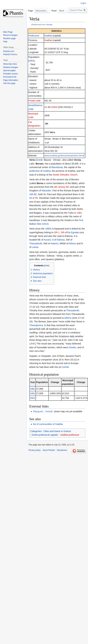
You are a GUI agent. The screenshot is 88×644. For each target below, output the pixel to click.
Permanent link (10, 77)
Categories (36, 431)
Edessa (61, 240)
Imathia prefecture (70, 435)
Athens (72, 243)
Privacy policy (34, 450)
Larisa (35, 247)
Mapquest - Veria (42, 411)
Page (30, 11)
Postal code (34, 101)
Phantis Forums (10, 54)
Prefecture (34, 36)
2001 (32, 61)
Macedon (46, 191)
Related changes (11, 67)
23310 (54, 107)
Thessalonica (36, 325)
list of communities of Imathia (48, 424)
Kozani (47, 240)
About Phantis (49, 450)
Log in (83, 3)
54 (31, 198)
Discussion (41, 11)
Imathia (48, 36)
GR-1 (57, 232)
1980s (48, 229)
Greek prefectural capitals (45, 435)
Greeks (72, 347)
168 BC (33, 194)
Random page (9, 38)
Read (51, 17)
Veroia (49, 24)
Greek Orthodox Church (65, 175)
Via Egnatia (73, 232)
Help (5, 42)
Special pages (9, 70)
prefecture (34, 171)
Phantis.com (9, 51)
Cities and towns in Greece (57, 431)
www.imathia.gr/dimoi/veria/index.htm (63, 156)
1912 (45, 224)
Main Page (8, 32)
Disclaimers (62, 450)
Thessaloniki (36, 243)
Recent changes (10, 35)
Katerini (54, 243)
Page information (11, 80)
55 (37, 198)
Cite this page (9, 83)
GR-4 (64, 232)
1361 (79, 213)
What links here (10, 64)
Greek (39, 160)
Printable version (11, 74)
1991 (33, 393)
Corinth (65, 367)
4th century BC (62, 187)
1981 (33, 389)
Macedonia (57, 167)
